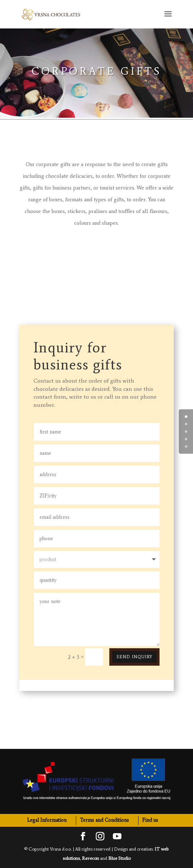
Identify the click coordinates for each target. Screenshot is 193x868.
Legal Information (47, 820)
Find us (150, 820)
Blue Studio (119, 858)
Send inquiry (134, 657)
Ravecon (90, 858)
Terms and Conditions (104, 820)
